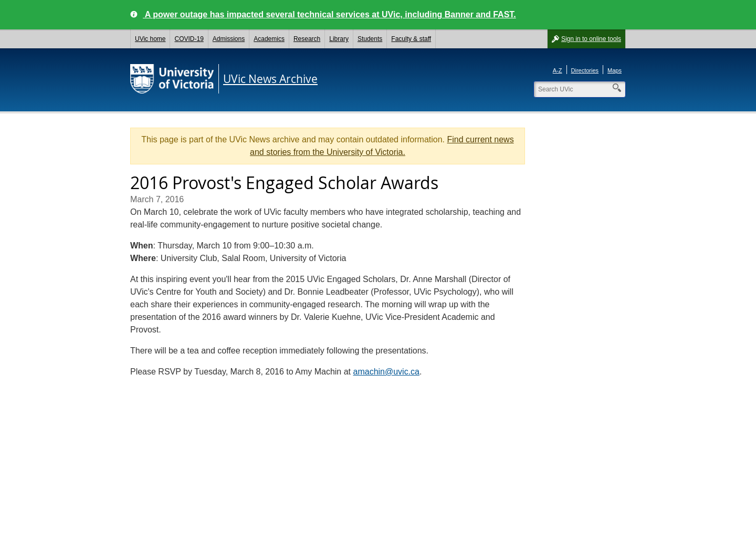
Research (307, 39)
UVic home (150, 39)
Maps (615, 70)
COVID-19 (189, 39)
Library (339, 39)
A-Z (558, 70)
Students (370, 39)
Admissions (229, 39)
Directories (585, 70)
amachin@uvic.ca (387, 372)
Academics (269, 39)
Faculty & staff (411, 39)
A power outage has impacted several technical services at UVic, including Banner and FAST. (329, 14)
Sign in (591, 39)
